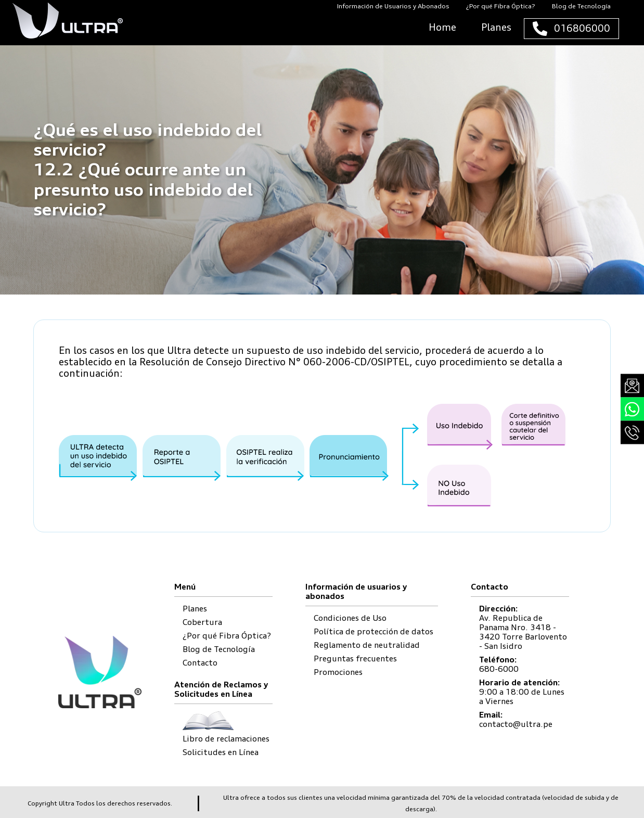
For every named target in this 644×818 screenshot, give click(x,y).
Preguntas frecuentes (355, 659)
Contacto (200, 663)
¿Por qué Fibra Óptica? (227, 636)
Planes (195, 609)
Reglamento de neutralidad (367, 645)
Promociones (338, 672)
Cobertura (202, 622)
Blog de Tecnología (219, 649)
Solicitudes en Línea (221, 752)
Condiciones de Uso (350, 618)
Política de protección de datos (373, 631)
